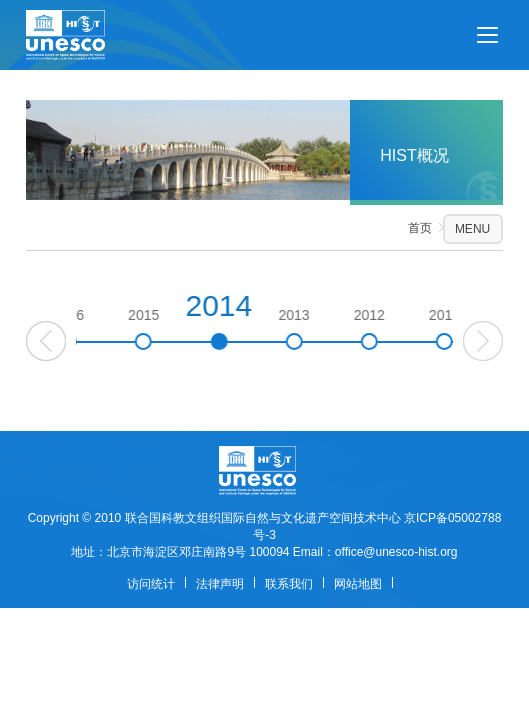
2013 (327, 328)
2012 (402, 328)
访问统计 (151, 584)
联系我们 (289, 584)
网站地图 (358, 584)
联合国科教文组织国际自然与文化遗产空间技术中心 (263, 518)
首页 (420, 228)
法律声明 (220, 584)
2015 (177, 328)
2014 (252, 319)
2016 (101, 328)
